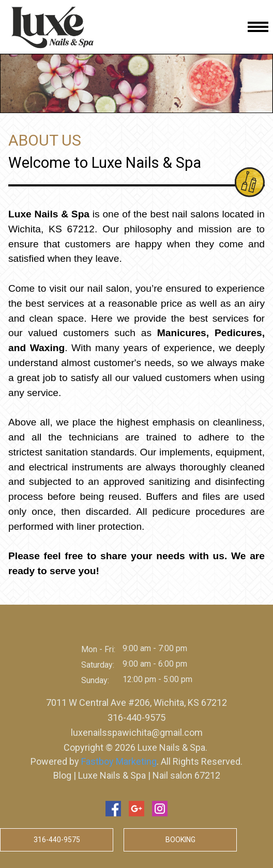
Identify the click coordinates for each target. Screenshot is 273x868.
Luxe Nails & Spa (111, 775)
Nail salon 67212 (185, 775)
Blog (63, 775)
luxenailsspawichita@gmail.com (137, 732)
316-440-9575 (136, 717)
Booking (180, 840)
